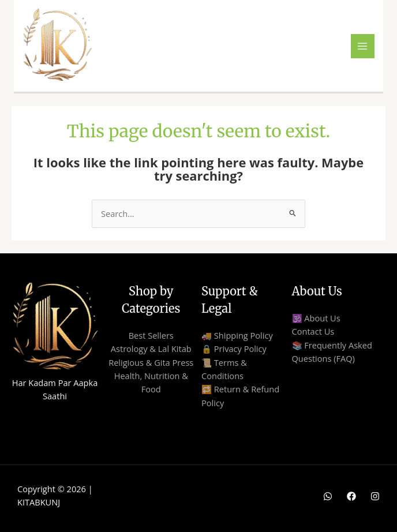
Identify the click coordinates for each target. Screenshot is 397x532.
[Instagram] (375, 496)
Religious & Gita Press (151, 362)
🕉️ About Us (316, 318)
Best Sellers (151, 335)
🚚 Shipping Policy (237, 335)
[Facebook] (351, 496)
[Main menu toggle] (363, 46)
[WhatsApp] (328, 496)
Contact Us (313, 331)
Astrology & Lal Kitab (151, 349)
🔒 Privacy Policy (234, 349)
